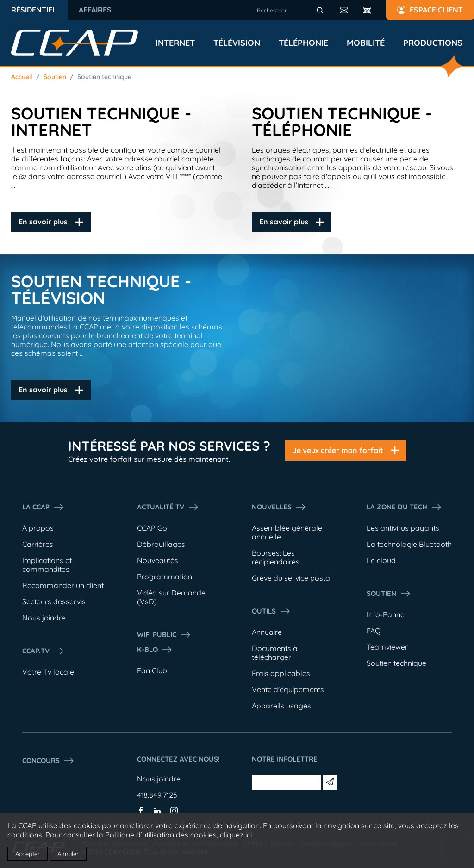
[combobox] (292, 10)
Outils (271, 611)
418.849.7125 (157, 795)
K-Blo (155, 650)
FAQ (374, 631)
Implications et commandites (47, 565)
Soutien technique (104, 77)
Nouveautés (158, 560)
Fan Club (152, 670)
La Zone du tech (404, 507)
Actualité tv (168, 507)
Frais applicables (281, 673)
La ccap (43, 507)
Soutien (55, 77)
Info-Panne (386, 614)
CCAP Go (152, 528)
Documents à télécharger (275, 653)
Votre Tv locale (48, 672)
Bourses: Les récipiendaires (276, 557)
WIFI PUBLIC (164, 635)
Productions (433, 43)
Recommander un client (63, 585)
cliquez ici (236, 835)
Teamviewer (387, 647)
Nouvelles (279, 507)
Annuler (68, 854)
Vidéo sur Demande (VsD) (171, 597)
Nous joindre (44, 618)
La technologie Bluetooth (409, 544)
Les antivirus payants (403, 528)
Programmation (165, 577)
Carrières (38, 544)
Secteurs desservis (54, 601)
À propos (38, 528)
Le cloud (381, 560)
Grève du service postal (292, 578)
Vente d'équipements (288, 689)
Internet (175, 43)
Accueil (22, 77)
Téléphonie (303, 43)
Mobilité (366, 43)
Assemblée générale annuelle (287, 532)
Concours (48, 761)
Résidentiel (34, 10)
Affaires (95, 10)
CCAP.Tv (43, 651)
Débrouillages (161, 544)
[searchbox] (292, 10)
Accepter (28, 854)
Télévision (237, 43)
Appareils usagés (281, 706)
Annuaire (267, 632)
